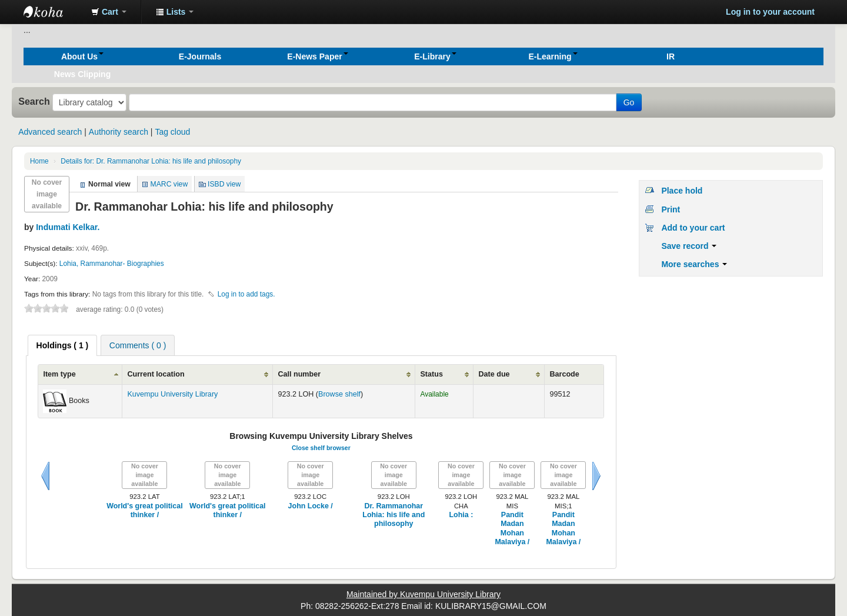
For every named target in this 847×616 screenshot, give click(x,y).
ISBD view (224, 184)
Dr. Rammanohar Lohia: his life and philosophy (151, 161)
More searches (694, 264)
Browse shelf (339, 394)
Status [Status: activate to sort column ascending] (431, 374)
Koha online (53, 12)
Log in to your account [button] (770, 12)
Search (34, 101)
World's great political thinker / (145, 510)
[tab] (63, 345)
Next (596, 476)
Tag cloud (172, 132)
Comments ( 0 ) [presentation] (138, 345)
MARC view (169, 184)
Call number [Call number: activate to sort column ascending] (299, 374)
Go (629, 102)
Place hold (682, 191)
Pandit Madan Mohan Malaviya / (512, 528)
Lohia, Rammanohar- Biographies (112, 264)
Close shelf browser (321, 448)
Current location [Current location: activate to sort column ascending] (156, 374)
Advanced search (50, 132)
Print (671, 209)
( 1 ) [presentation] (63, 345)
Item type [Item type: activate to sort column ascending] (59, 374)
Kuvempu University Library (172, 394)
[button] (109, 12)
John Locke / (311, 506)
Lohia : (461, 515)
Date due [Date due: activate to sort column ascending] (494, 374)
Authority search (119, 132)
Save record (689, 246)
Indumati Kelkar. (68, 227)
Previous (45, 476)
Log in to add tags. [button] (246, 294)
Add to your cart (693, 228)
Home (39, 161)
